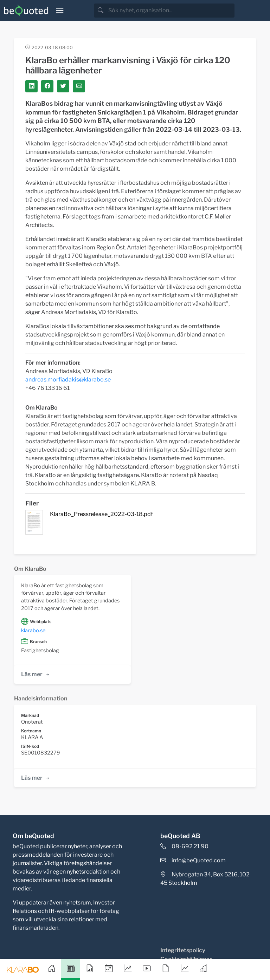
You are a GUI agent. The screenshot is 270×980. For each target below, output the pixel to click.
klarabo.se (33, 631)
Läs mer (36, 674)
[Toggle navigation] (60, 11)
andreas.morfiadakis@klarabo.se (68, 380)
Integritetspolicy (183, 950)
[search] (171, 11)
